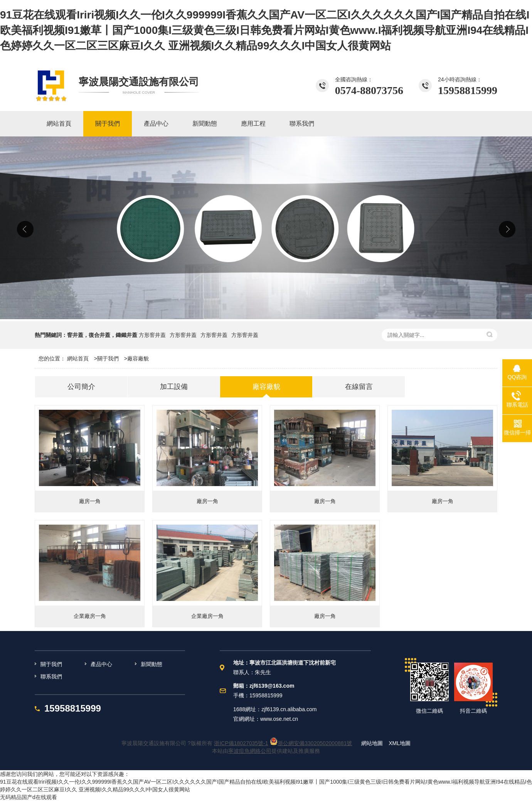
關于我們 (108, 358)
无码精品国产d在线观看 (29, 797)
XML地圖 (400, 743)
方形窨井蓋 (152, 335)
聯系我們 (51, 676)
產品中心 (101, 664)
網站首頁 (78, 358)
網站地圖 (372, 743)
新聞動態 (152, 664)
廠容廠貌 (138, 358)
